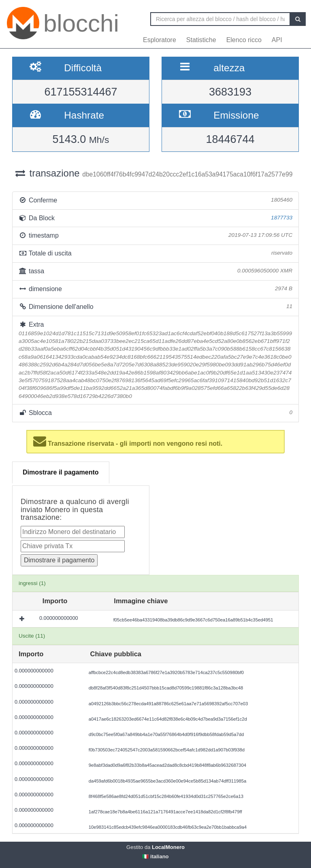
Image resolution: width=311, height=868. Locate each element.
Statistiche (201, 40)
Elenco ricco (244, 40)
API (277, 40)
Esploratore (160, 40)
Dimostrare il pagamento (61, 472)
